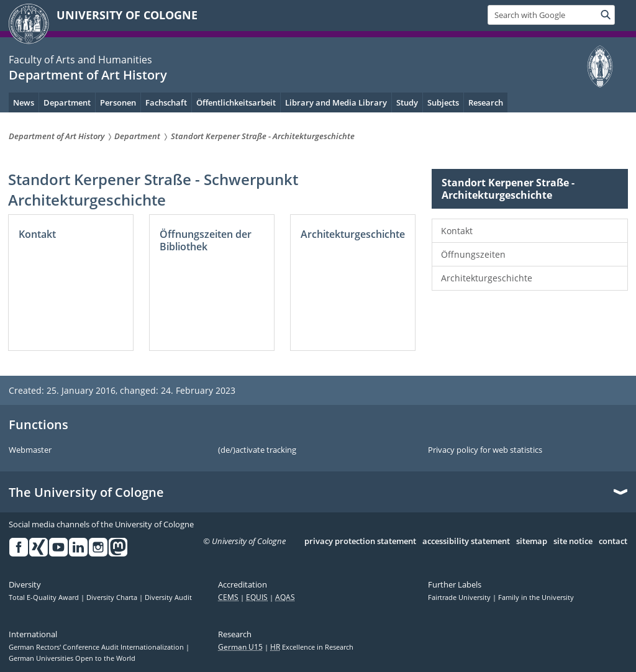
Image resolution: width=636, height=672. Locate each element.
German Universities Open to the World (72, 658)
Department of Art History (88, 75)
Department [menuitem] (67, 102)
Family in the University (536, 597)
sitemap (532, 542)
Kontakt (457, 231)
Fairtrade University (460, 597)
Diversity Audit (168, 597)
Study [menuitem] (407, 102)
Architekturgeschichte (487, 278)
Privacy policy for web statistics (485, 450)
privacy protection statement (360, 542)
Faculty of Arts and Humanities (80, 60)
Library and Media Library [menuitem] (336, 102)
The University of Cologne (86, 493)
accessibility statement (466, 542)
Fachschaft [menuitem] (166, 102)
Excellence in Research (312, 647)
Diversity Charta (113, 597)
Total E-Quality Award (45, 597)
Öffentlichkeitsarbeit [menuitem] (236, 102)
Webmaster (30, 450)
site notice (573, 542)
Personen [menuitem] (118, 102)
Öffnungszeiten (473, 254)
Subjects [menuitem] (443, 102)
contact (613, 542)
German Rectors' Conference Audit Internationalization (97, 647)
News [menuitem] (24, 102)
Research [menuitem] (486, 102)
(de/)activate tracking (257, 450)
